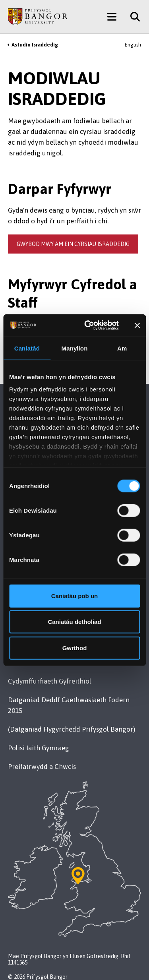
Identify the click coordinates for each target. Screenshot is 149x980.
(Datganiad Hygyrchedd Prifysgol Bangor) (72, 729)
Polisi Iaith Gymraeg (39, 748)
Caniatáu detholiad (74, 622)
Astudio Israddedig (35, 45)
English (133, 45)
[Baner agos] (137, 325)
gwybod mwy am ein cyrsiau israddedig (73, 244)
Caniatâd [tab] (27, 348)
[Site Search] (132, 17)
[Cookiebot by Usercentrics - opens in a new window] (88, 325)
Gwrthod (75, 648)
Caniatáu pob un (75, 596)
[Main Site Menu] (112, 17)
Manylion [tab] (75, 348)
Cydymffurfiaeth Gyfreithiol (50, 681)
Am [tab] (122, 348)
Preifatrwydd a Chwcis (42, 767)
